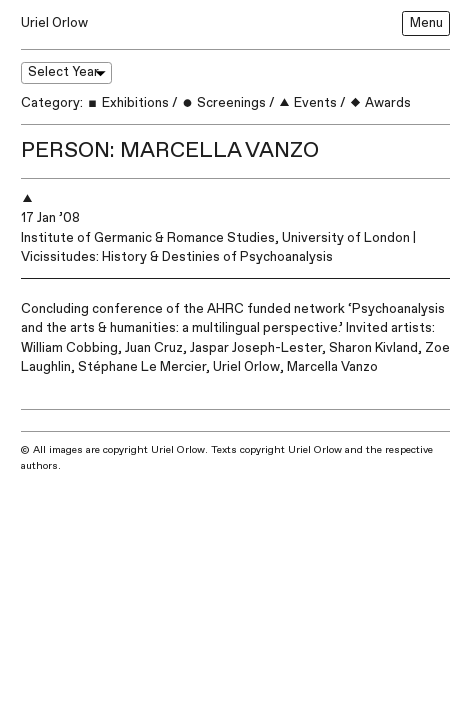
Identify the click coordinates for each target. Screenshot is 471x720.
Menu (426, 23)
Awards (380, 103)
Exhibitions (127, 103)
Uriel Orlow (54, 23)
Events (307, 103)
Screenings (223, 103)
